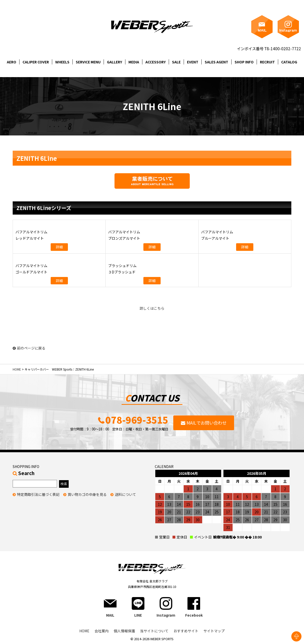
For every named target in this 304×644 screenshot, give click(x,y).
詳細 (59, 247)
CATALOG (289, 62)
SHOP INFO (244, 62)
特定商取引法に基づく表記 (38, 494)
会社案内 (102, 631)
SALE (176, 62)
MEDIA (134, 62)
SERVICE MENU (88, 62)
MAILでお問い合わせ (206, 423)
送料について (125, 494)
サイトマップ (214, 631)
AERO (12, 62)
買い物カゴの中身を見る (87, 494)
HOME (17, 369)
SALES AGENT (216, 62)
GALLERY (115, 62)
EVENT (193, 62)
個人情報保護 (124, 631)
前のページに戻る (29, 348)
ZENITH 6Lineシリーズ (44, 208)
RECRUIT (267, 62)
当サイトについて (154, 631)
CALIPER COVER (36, 62)
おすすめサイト (186, 631)
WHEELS (62, 62)
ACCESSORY (156, 62)
